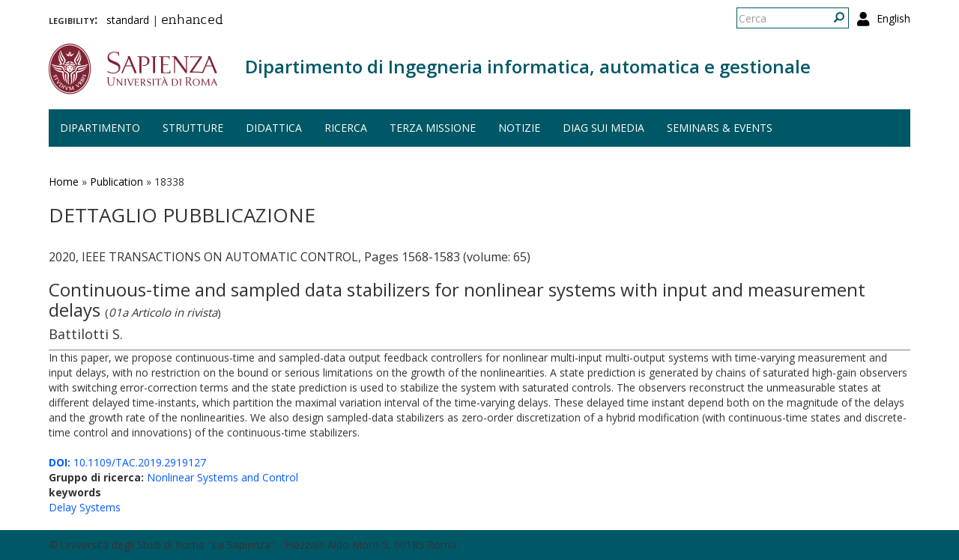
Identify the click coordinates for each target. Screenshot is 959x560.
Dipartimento (100, 128)
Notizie (519, 128)
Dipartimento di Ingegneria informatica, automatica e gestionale (528, 66)
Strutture (193, 128)
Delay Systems (85, 507)
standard (128, 20)
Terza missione (433, 128)
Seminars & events (720, 128)
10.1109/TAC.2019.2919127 (127, 462)
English (893, 18)
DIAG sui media (603, 128)
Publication (117, 182)
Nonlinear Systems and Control (223, 477)
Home (64, 182)
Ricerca (346, 128)
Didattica (274, 128)
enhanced (192, 21)
